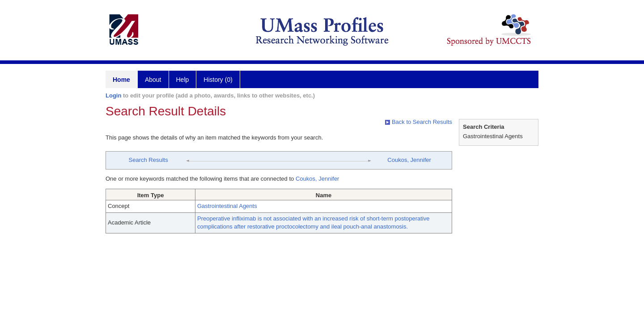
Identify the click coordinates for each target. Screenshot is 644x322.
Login (113, 95)
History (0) (218, 80)
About (153, 80)
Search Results (148, 160)
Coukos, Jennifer (409, 160)
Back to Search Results (419, 122)
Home (121, 80)
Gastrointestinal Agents (227, 206)
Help (183, 80)
